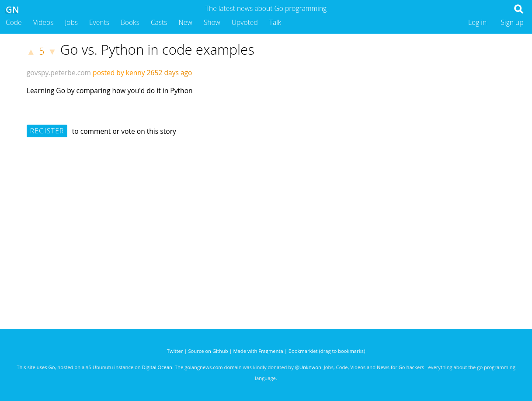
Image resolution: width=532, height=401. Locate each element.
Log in (477, 22)
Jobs (71, 22)
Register (47, 131)
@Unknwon (308, 367)
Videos (43, 22)
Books (130, 22)
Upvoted (245, 22)
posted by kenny (119, 73)
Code (14, 22)
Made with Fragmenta (258, 351)
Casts (159, 22)
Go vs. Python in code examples (157, 49)
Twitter (175, 351)
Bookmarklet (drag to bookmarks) (327, 351)
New (186, 22)
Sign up (512, 22)
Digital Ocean (157, 367)
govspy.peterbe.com (59, 73)
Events (99, 22)
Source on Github (208, 351)
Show (212, 22)
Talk (275, 22)
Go (52, 367)
